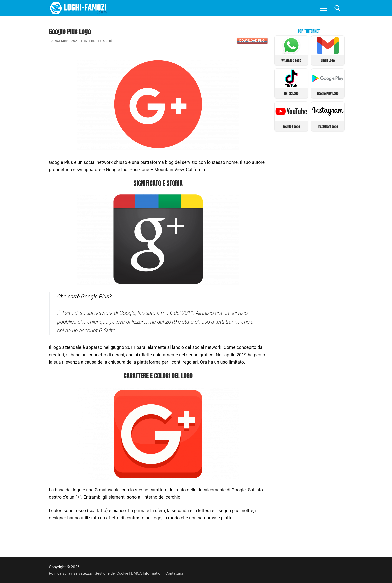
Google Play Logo (328, 93)
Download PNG (252, 41)
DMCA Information (150, 573)
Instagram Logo (328, 126)
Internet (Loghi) (99, 41)
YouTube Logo (291, 126)
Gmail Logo (328, 60)
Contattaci (179, 573)
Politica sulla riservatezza (71, 573)
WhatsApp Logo (291, 60)
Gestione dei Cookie (114, 573)
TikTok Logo (291, 93)
